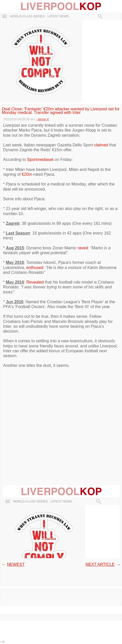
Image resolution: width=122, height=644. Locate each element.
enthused (35, 268)
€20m (27, 174)
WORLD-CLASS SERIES (27, 16)
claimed (101, 145)
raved (83, 248)
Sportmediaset (40, 160)
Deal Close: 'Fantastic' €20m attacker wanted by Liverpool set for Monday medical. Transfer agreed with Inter (61, 111)
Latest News (58, 16)
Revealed (36, 282)
